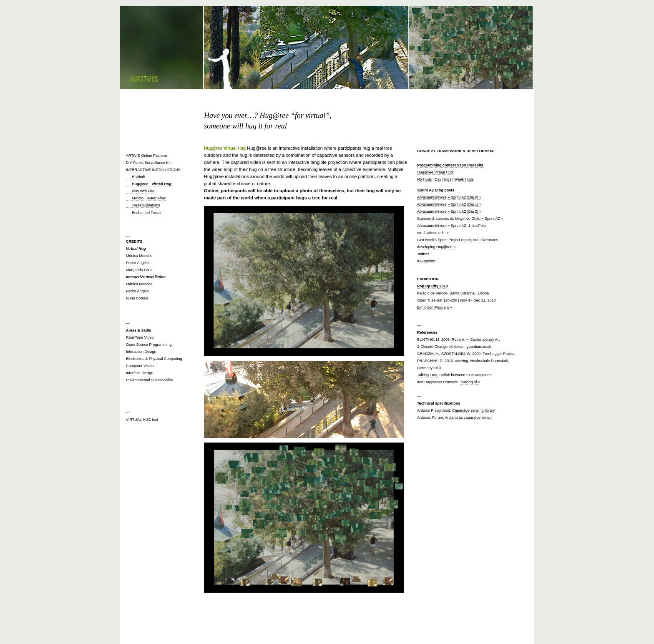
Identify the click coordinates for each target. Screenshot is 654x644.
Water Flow (156, 198)
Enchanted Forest (147, 213)
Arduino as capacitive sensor (469, 418)
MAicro (138, 198)
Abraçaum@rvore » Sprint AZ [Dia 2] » (449, 211)
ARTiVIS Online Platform (147, 156)
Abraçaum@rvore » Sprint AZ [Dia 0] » (449, 197)
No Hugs (424, 179)
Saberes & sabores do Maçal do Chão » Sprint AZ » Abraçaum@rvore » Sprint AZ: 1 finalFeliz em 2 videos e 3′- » (460, 226)
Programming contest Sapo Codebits (450, 165)
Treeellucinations (146, 205)
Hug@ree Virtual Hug (435, 172)
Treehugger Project (499, 354)
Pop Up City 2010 (433, 286)
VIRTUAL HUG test (142, 420)
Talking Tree (427, 375)
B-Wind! (136, 177)
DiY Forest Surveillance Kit (148, 163)
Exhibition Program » (435, 307)
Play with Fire (143, 191)
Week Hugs (464, 179)
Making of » (470, 382)
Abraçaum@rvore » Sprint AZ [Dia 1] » (449, 204)
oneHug (462, 361)
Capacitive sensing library (474, 410)
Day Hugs (443, 179)
